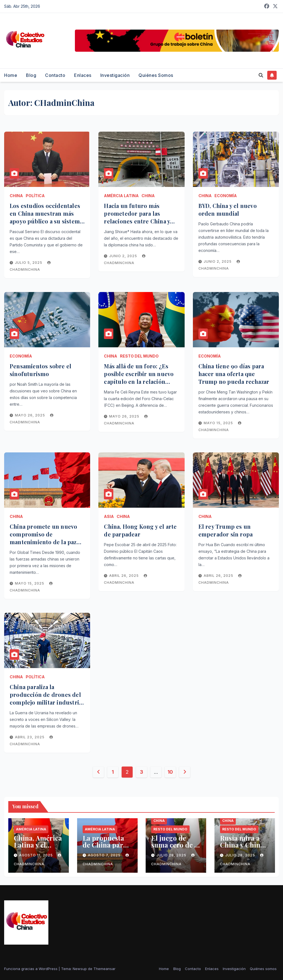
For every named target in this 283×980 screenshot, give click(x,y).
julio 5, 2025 (29, 263)
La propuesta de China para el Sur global (105, 845)
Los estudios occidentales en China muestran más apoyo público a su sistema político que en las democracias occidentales (46, 221)
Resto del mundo (139, 356)
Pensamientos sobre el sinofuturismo (40, 370)
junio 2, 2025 (124, 256)
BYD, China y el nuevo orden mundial (228, 209)
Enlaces (83, 75)
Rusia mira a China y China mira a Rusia (242, 845)
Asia (109, 516)
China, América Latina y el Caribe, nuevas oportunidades (38, 848)
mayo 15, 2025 (219, 423)
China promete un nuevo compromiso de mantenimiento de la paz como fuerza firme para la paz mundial (45, 542)
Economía (226, 196)
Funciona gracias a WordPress (31, 969)
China (16, 196)
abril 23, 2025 (30, 737)
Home (11, 75)
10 (170, 772)
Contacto (55, 75)
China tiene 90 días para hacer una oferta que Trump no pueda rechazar (234, 374)
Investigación (115, 75)
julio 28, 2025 (172, 855)
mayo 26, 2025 (31, 415)
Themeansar (104, 969)
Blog (31, 75)
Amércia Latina (121, 196)
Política (35, 196)
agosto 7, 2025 (105, 855)
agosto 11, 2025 (36, 855)
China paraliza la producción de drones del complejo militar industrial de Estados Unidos (47, 698)
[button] (261, 75)
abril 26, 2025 (125, 576)
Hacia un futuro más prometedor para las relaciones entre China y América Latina (137, 217)
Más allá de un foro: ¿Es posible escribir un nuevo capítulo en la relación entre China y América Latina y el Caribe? (139, 381)
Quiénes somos (156, 75)
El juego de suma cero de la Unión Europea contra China (176, 848)
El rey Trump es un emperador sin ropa (226, 530)
